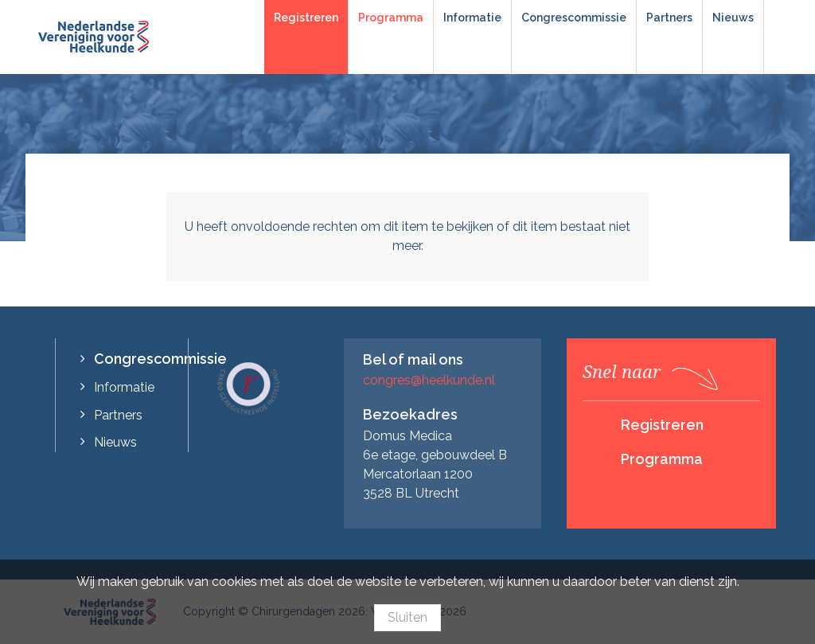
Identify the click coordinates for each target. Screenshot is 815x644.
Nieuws (733, 18)
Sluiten (407, 617)
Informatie (472, 18)
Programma (391, 18)
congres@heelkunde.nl (429, 380)
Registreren (306, 18)
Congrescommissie (574, 18)
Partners (669, 18)
